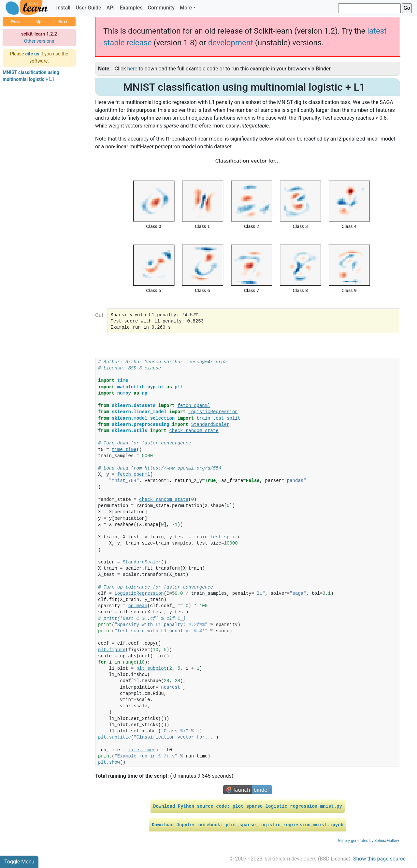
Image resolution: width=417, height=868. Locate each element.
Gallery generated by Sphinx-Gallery (368, 841)
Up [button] (39, 22)
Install (63, 8)
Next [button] (63, 22)
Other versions (39, 41)
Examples (131, 8)
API (111, 8)
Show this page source (379, 859)
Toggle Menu (19, 862)
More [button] (186, 8)
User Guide (88, 8)
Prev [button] (15, 22)
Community (161, 8)
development (231, 43)
